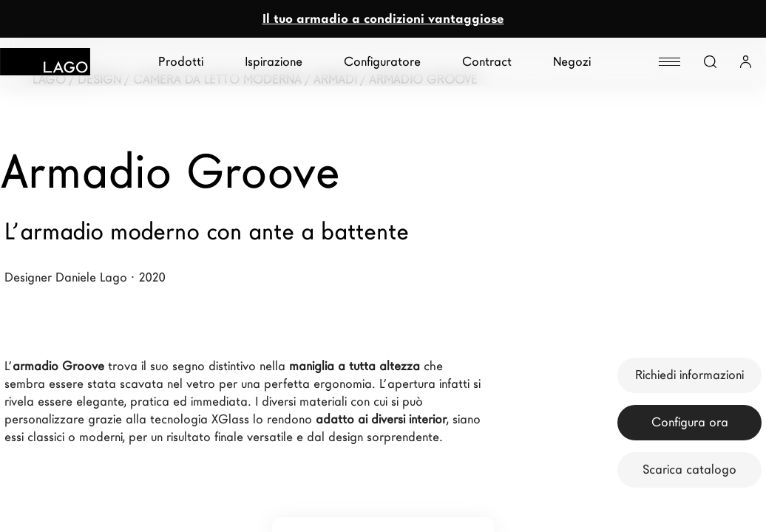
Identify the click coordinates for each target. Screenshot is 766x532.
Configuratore (382, 62)
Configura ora (690, 422)
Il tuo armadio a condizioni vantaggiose (383, 19)
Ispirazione (274, 62)
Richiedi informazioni (689, 375)
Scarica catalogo (689, 470)
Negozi (572, 62)
